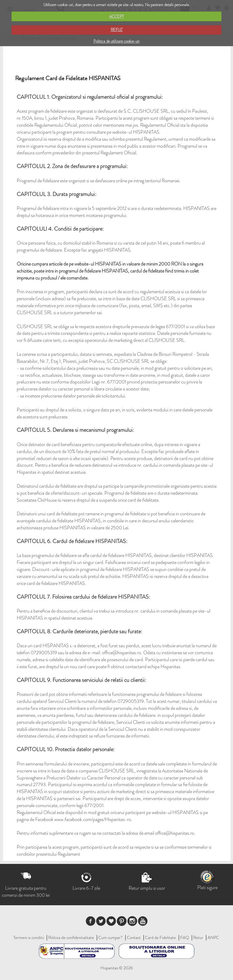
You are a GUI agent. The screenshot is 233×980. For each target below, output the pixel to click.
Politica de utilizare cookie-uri (116, 41)
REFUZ (117, 30)
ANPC (213, 937)
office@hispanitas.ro (122, 653)
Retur (198, 937)
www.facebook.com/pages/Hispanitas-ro (93, 819)
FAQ (185, 937)
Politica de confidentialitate (71, 937)
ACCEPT (116, 16)
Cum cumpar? (110, 937)
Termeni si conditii (29, 937)
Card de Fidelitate (160, 937)
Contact (134, 937)
